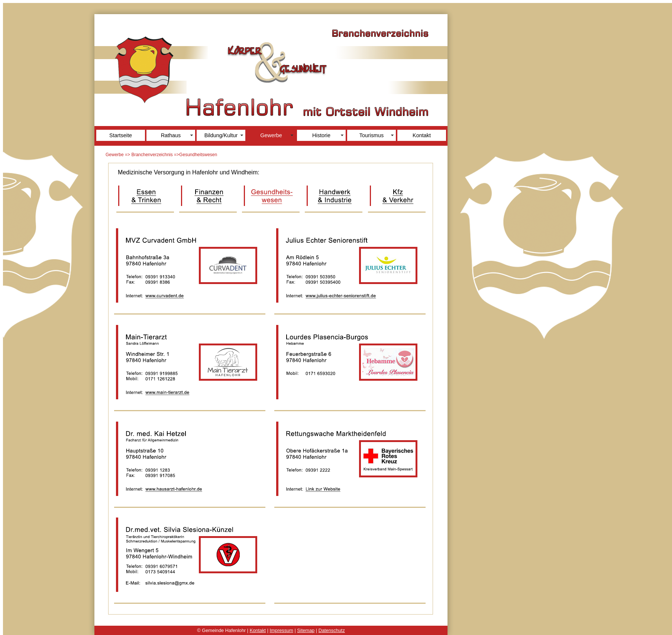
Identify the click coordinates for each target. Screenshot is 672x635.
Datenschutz (332, 630)
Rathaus (171, 135)
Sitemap (306, 630)
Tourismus (372, 135)
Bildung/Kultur (221, 135)
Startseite (121, 135)
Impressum (282, 630)
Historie (321, 135)
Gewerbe (271, 135)
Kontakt (422, 135)
